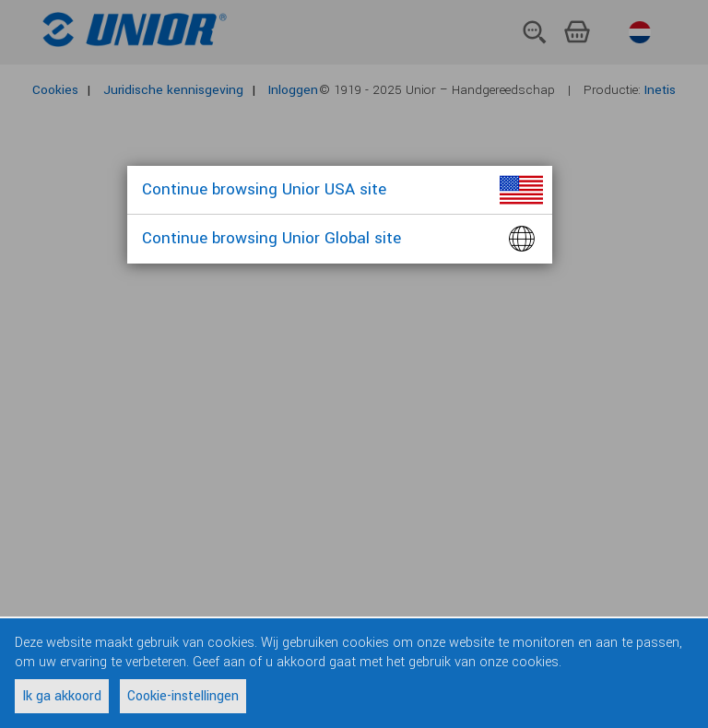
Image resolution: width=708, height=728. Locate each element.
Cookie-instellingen (183, 696)
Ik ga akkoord (62, 696)
